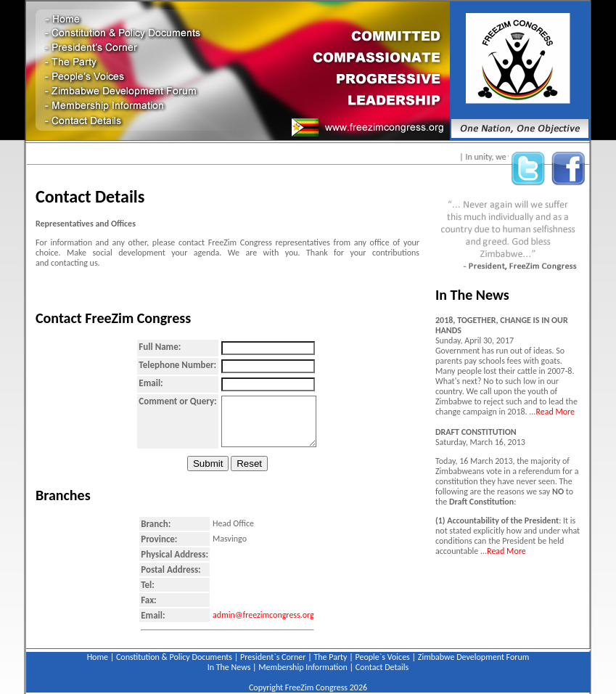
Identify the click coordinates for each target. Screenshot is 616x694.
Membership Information (303, 667)
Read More (555, 412)
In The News (229, 667)
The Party (330, 657)
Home (98, 657)
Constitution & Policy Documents (174, 657)
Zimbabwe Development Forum (474, 657)
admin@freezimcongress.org (263, 615)
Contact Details (382, 667)
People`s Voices (383, 657)
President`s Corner (273, 657)
